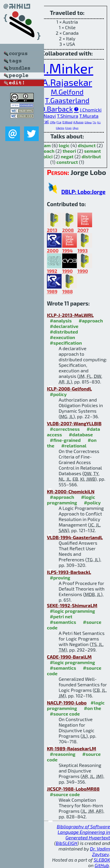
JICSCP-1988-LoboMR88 (73, 789)
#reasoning (63, 754)
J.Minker (67, 68)
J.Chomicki (91, 110)
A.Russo (78, 122)
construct (67, 162)
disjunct (87, 145)
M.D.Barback (53, 109)
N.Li (99, 122)
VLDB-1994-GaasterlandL (75, 537)
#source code (65, 714)
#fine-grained (65, 440)
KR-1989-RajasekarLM (72, 748)
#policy (58, 394)
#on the (93, 708)
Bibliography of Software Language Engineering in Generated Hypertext (83, 832)
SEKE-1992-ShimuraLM (72, 605)
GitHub (102, 865)
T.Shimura (68, 116)
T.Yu (94, 122)
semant (93, 151)
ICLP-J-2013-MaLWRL (70, 315)
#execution (62, 337)
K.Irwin (68, 128)
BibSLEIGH (66, 843)
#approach (91, 321)
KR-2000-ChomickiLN (71, 491)
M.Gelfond (67, 92)
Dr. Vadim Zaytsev (100, 851)
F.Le (59, 122)
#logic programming (71, 500)
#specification (66, 343)
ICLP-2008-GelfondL (69, 389)
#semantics (63, 622)
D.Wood (67, 122)
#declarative (64, 326)
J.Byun (76, 128)
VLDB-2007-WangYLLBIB (74, 423)
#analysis (61, 321)
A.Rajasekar (67, 82)
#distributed (64, 332)
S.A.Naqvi (46, 116)
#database (81, 434)
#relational (74, 446)
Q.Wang (88, 122)
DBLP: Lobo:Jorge (83, 192)
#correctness (65, 429)
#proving (60, 578)
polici (46, 156)
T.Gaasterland (67, 100)
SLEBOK (102, 860)
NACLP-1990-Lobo (67, 703)
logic (64, 145)
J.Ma (53, 122)
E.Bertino (60, 128)
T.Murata (89, 116)
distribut (91, 156)
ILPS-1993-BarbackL (69, 572)
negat (67, 156)
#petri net (61, 616)
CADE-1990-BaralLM (69, 657)
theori (69, 151)
